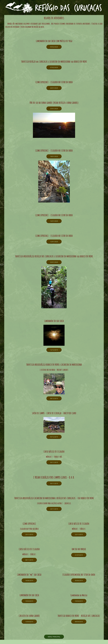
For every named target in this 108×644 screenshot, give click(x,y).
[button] (54, 47)
